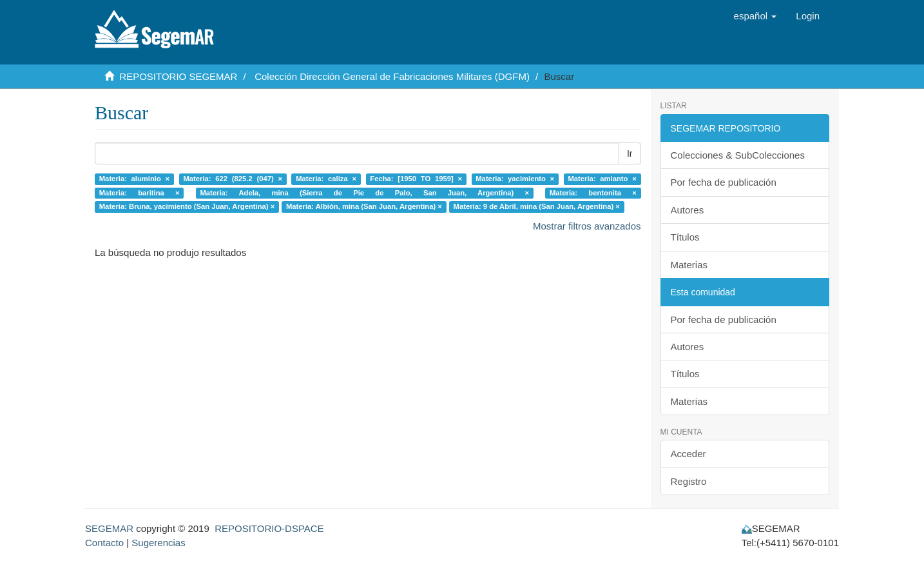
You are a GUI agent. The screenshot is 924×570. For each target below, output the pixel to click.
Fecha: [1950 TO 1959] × (416, 179)
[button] (756, 16)
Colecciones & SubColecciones (738, 155)
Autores (688, 210)
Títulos (685, 237)
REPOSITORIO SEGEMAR (178, 76)
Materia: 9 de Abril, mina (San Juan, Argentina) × (537, 206)
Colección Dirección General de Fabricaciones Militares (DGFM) (392, 76)
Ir (630, 153)
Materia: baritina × (140, 193)
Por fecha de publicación (724, 182)
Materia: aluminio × (134, 179)
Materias (689, 265)
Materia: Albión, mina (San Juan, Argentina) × (364, 206)
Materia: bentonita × (593, 193)
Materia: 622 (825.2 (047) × (233, 179)
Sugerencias (158, 543)
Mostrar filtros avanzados (587, 226)
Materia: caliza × (326, 179)
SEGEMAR (109, 528)
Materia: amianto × (602, 179)
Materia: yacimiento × (515, 179)
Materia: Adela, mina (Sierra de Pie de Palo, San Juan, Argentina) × (364, 193)
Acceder (688, 454)
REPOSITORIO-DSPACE (269, 528)
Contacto (104, 543)
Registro (689, 481)
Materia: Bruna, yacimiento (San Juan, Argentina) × (187, 206)
